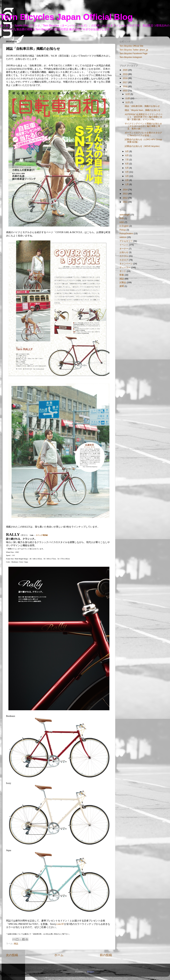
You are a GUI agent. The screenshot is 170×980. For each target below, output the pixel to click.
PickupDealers (126, 234)
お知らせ (124, 252)
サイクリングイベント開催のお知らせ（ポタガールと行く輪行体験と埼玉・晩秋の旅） (143, 126)
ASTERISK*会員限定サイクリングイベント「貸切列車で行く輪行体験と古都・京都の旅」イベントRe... (143, 117)
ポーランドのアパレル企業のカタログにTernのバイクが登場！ (143, 134)
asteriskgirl (125, 215)
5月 (127, 168)
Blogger (91, 972)
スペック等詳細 (42, 535)
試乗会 (123, 283)
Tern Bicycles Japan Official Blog (66, 17)
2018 (125, 78)
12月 (128, 94)
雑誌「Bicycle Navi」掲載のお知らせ (143, 110)
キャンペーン (126, 264)
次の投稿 (12, 955)
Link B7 (60, 924)
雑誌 (16, 944)
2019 (125, 74)
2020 (125, 70)
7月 (127, 160)
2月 (127, 180)
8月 (127, 155)
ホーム (59, 955)
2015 (125, 91)
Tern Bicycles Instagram (131, 57)
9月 (127, 151)
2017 (125, 82)
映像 (122, 275)
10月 (128, 102)
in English (124, 226)
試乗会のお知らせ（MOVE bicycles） (143, 146)
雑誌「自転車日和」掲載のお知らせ (142, 106)
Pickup (123, 230)
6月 (127, 164)
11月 (128, 98)
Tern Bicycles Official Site (131, 46)
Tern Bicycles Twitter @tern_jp (134, 50)
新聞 (122, 286)
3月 (127, 176)
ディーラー (125, 268)
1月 (127, 184)
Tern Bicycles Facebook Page (133, 54)
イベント (124, 245)
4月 (127, 172)
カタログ (124, 260)
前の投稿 (106, 955)
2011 (125, 202)
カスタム (124, 256)
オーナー (124, 249)
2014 (125, 190)
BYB (122, 218)
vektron (123, 237)
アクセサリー (126, 241)
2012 (125, 198)
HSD (122, 222)
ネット (123, 271)
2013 (125, 194)
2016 (125, 86)
